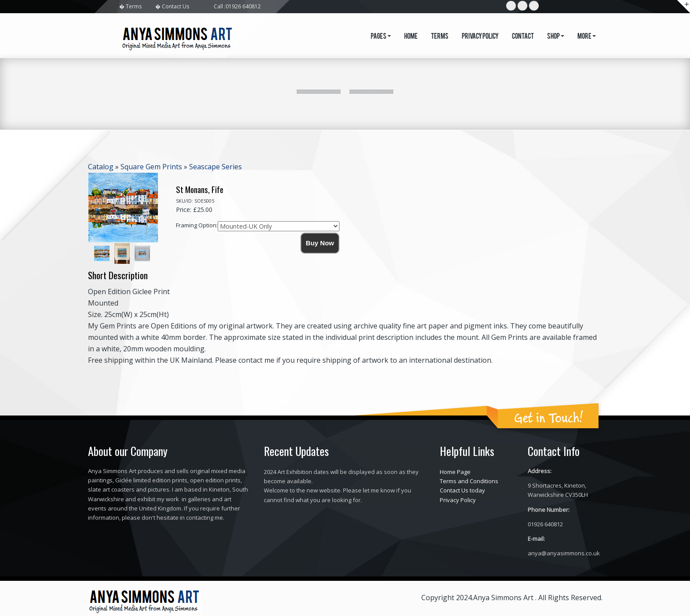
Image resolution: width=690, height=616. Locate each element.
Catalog (101, 167)
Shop (556, 37)
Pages (381, 37)
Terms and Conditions (469, 481)
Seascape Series (215, 167)
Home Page (455, 472)
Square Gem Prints (151, 167)
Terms (134, 6)
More (587, 37)
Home (411, 37)
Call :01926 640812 (237, 6)
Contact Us (175, 6)
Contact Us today (462, 490)
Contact (523, 37)
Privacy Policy (480, 37)
